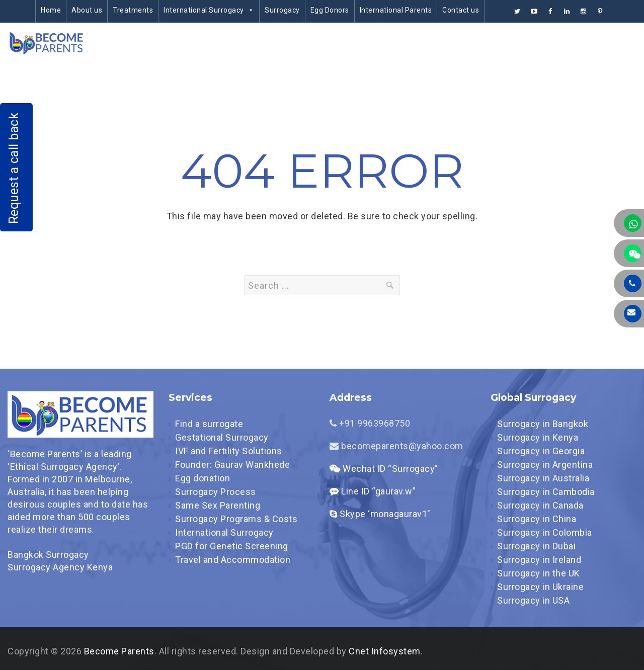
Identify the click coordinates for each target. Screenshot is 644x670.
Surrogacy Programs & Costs (236, 519)
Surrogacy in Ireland (539, 560)
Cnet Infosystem (385, 651)
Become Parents (119, 651)
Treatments (133, 10)
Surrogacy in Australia (543, 478)
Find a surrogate (209, 424)
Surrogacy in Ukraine (540, 587)
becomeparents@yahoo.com (396, 446)
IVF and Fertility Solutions (229, 451)
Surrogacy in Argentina (545, 465)
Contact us (461, 10)
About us (87, 10)
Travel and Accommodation (233, 560)
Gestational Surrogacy (222, 437)
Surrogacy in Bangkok (543, 424)
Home (51, 10)
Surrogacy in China (537, 519)
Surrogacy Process (216, 492)
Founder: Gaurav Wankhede (232, 465)
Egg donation (203, 478)
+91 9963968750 (370, 423)
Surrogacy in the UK (539, 573)
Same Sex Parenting (218, 505)
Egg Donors (330, 10)
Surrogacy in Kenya (538, 437)
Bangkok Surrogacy (48, 555)
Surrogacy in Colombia (545, 532)
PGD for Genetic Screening (232, 546)
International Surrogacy (209, 10)
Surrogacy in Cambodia (546, 492)
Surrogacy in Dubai (536, 546)
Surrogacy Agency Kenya (60, 567)
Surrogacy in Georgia (541, 451)
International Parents (396, 10)
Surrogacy (282, 10)
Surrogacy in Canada (540, 505)
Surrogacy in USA (533, 600)
